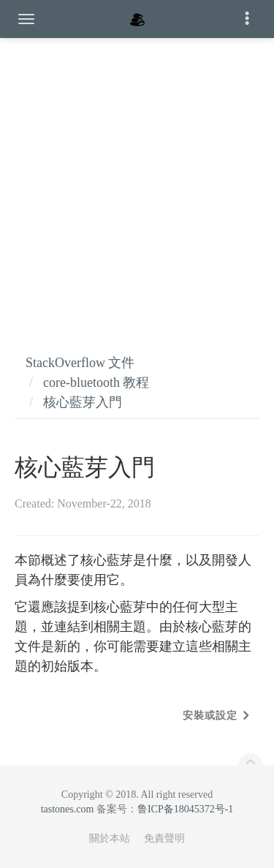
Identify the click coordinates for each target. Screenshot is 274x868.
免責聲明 (164, 838)
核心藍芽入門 (83, 402)
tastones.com (68, 809)
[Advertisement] (137, 181)
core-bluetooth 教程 (96, 382)
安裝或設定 (210, 716)
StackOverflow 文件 (80, 363)
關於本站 (110, 838)
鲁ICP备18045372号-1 (185, 809)
